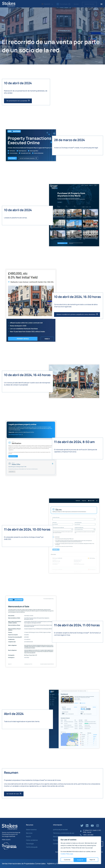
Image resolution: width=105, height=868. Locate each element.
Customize (67, 860)
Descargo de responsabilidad (62, 836)
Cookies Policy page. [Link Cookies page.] (67, 855)
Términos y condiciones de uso (63, 833)
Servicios (29, 833)
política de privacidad (60, 830)
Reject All (80, 860)
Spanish (46, 4)
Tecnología (29, 844)
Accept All (92, 860)
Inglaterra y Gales (54, 864)
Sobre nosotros (31, 830)
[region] (80, 851)
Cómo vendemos (31, 840)
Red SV (28, 836)
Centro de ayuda (31, 847)
